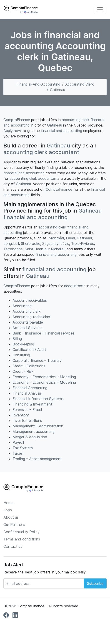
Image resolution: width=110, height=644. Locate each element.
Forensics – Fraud (27, 410)
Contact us (13, 546)
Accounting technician (31, 317)
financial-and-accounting (38, 84)
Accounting (22, 306)
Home (8, 503)
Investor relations (27, 421)
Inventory (21, 415)
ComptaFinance (17, 120)
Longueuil (11, 243)
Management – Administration (38, 426)
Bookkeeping (23, 344)
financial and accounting (61, 131)
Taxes (18, 453)
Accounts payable (28, 322)
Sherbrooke (31, 243)
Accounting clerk (79, 84)
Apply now (12, 131)
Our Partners (14, 525)
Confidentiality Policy (21, 532)
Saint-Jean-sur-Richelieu (45, 249)
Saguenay (50, 243)
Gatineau (55, 125)
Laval (70, 238)
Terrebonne (13, 249)
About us (11, 517)
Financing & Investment (32, 404)
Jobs (8, 510)
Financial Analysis (27, 393)
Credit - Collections (29, 366)
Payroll (18, 442)
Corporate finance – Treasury (37, 360)
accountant (64, 152)
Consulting (21, 355)
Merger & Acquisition (30, 437)
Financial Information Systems (38, 399)
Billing (17, 339)
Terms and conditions (22, 539)
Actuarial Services (27, 328)
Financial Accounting (30, 388)
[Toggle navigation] (100, 9)
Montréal (56, 238)
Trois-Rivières (82, 243)
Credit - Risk (23, 371)
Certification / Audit (29, 350)
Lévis (65, 243)
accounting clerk (76, 120)
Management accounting (34, 431)
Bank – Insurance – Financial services (44, 333)
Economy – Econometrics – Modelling (44, 377)
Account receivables (30, 300)
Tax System (23, 448)
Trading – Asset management (37, 459)
